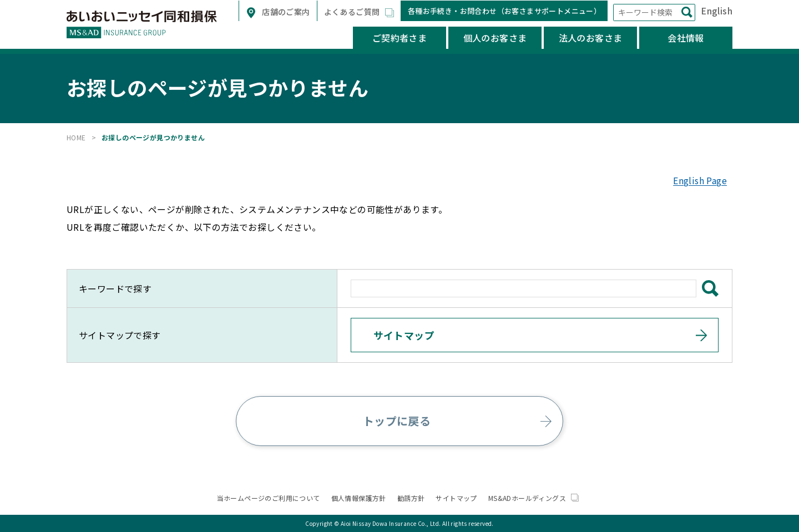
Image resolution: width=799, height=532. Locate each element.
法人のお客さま (591, 38)
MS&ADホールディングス (534, 498)
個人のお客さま (495, 38)
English (717, 11)
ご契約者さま (399, 38)
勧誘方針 (411, 498)
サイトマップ (456, 498)
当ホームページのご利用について (269, 498)
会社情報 (686, 38)
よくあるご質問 (353, 12)
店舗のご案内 (285, 12)
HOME (76, 137)
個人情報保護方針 (359, 498)
